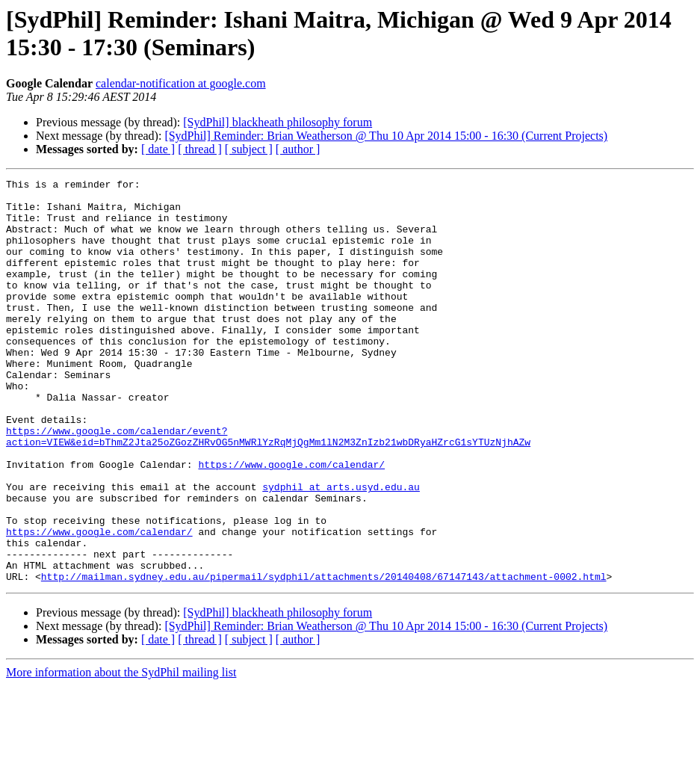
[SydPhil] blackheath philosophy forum (278, 122)
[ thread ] (200, 149)
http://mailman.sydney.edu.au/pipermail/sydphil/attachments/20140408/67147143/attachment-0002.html (324, 657)
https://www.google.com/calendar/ (291, 522)
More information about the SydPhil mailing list (121, 753)
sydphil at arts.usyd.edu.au (341, 549)
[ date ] (158, 149)
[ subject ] (249, 149)
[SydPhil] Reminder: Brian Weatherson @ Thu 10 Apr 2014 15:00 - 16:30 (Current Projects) (386, 136)
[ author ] (298, 149)
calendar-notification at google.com (181, 83)
